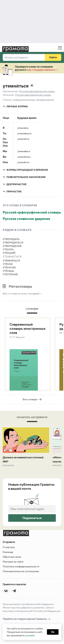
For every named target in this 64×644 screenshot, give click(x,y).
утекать (8, 249)
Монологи (8, 465)
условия (30, 635)
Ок (53, 632)
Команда (8, 552)
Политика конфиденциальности (21, 566)
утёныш (8, 271)
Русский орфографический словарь (32, 212)
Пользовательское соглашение (21, 571)
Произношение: (10, 91)
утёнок (8, 264)
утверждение (12, 246)
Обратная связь (12, 557)
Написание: (9, 95)
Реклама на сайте (13, 562)
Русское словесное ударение (26, 219)
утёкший (9, 253)
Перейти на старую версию (27, 619)
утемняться (11, 261)
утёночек (9, 267)
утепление (10, 274)
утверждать (11, 239)
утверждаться (13, 242)
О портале (9, 547)
